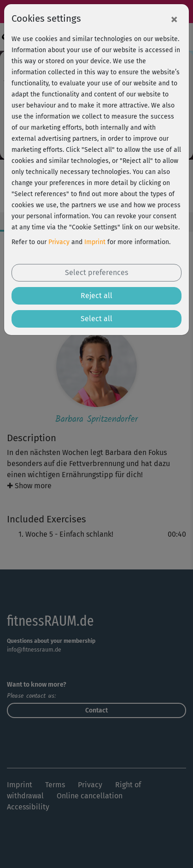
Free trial (96, 851)
